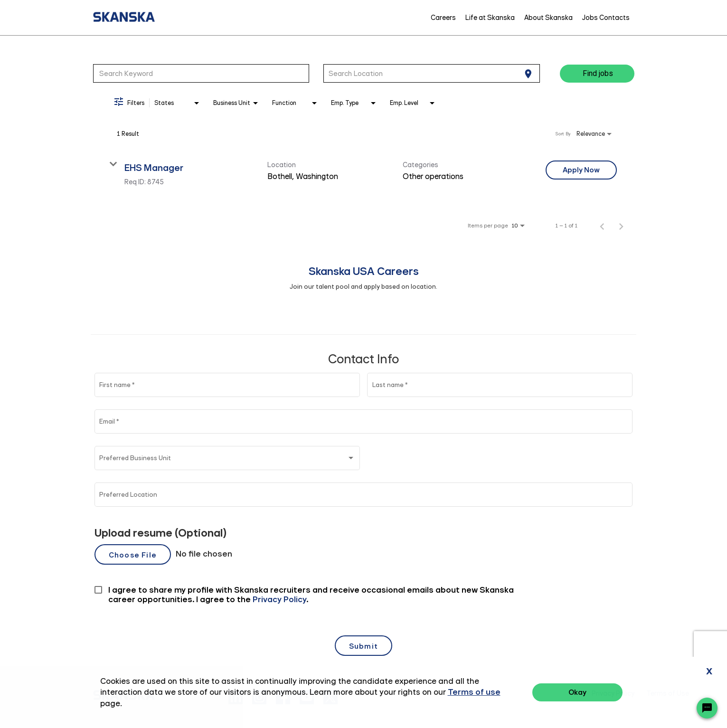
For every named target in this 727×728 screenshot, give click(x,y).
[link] (364, 173)
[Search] (597, 74)
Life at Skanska (490, 18)
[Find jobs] (597, 74)
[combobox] (201, 73)
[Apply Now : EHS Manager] (581, 170)
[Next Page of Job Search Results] (621, 226)
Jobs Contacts (606, 18)
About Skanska (548, 18)
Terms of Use (668, 694)
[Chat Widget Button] (707, 708)
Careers (443, 18)
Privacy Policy (613, 694)
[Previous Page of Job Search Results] (602, 226)
